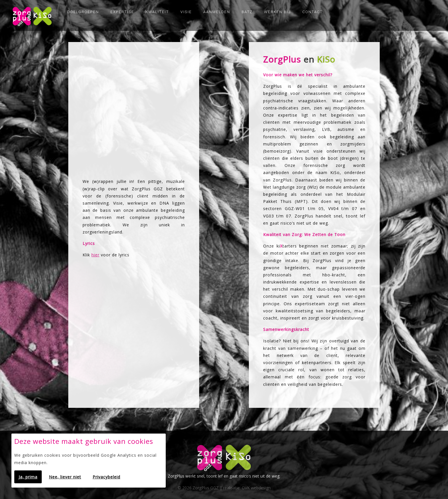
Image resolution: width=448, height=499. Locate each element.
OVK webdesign (256, 488)
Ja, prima (28, 477)
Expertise (122, 12)
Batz (247, 12)
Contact (313, 12)
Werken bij (277, 12)
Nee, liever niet (65, 477)
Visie (186, 12)
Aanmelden (217, 12)
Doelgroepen (83, 12)
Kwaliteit (157, 12)
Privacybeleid (106, 477)
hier (95, 255)
